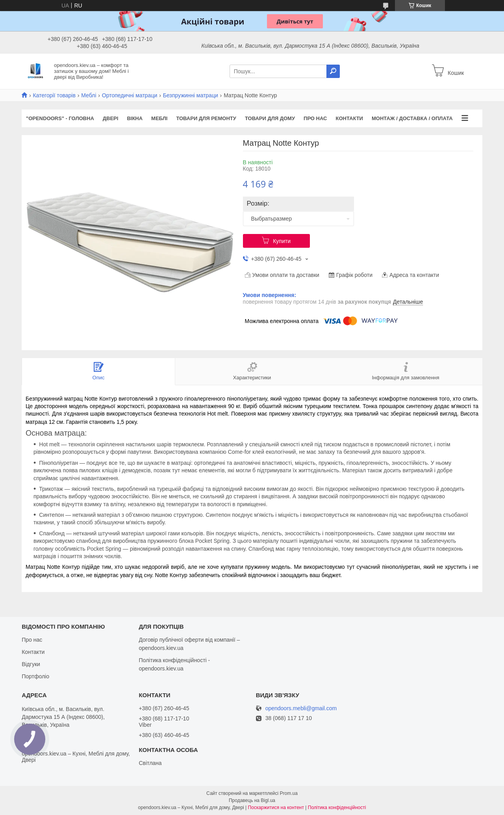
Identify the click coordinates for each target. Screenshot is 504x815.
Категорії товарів (54, 95)
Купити (282, 241)
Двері (111, 118)
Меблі (89, 95)
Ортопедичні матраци (130, 95)
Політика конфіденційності (337, 808)
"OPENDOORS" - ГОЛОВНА (60, 118)
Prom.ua (289, 793)
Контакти (349, 118)
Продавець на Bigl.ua (252, 800)
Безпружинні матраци (191, 95)
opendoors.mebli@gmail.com (301, 708)
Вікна (135, 118)
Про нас (315, 118)
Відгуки (31, 664)
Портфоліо (35, 676)
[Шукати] (333, 71)
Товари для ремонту (206, 118)
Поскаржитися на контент (276, 808)
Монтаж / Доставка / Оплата (412, 118)
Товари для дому (270, 118)
